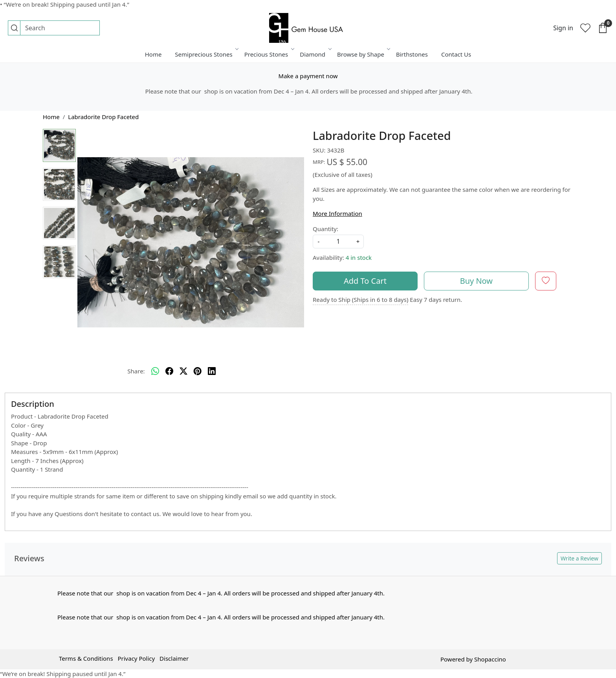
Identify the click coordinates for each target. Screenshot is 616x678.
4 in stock (359, 257)
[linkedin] (212, 371)
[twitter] (183, 371)
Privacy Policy (136, 658)
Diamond (315, 54)
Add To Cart (365, 281)
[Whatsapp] (155, 371)
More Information (337, 213)
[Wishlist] (585, 28)
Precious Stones (269, 54)
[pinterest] (198, 371)
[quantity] (338, 242)
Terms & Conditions (86, 658)
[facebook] (169, 371)
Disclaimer (174, 658)
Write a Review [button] (579, 558)
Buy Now (476, 281)
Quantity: (325, 229)
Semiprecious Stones (206, 54)
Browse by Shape (363, 54)
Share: (136, 371)
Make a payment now (308, 76)
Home (153, 54)
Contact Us (456, 54)
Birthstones (412, 54)
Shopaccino (490, 659)
